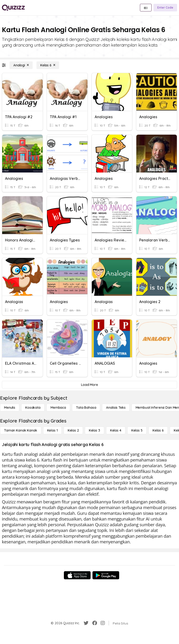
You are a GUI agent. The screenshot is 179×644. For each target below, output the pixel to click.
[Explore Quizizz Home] (13, 8)
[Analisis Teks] (116, 408)
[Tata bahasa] (86, 408)
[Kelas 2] (73, 430)
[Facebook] (95, 623)
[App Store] (77, 575)
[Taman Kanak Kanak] (21, 430)
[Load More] (89, 385)
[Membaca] (58, 408)
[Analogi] (21, 65)
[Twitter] (86, 623)
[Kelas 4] (116, 430)
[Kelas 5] (137, 430)
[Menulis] (10, 408)
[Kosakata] (33, 408)
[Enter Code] (165, 8)
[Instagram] (103, 623)
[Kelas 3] (95, 430)
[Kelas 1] (52, 430)
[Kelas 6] (48, 65)
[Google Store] (106, 575)
